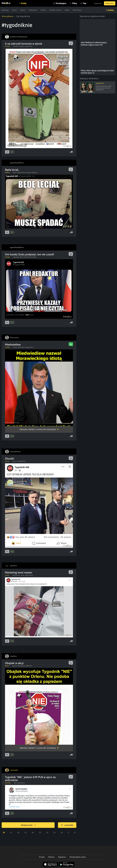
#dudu (35, 257)
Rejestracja (110, 3)
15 (26, 832)
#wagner (28, 172)
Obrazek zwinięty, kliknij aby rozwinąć (38, 429)
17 (11, 832)
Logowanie (98, 3)
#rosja (15, 347)
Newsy (67, 10)
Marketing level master (19, 572)
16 (18, 832)
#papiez (15, 666)
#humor (15, 461)
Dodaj (24, 3)
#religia (22, 46)
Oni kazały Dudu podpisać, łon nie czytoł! (30, 254)
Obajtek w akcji (14, 663)
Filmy (75, 3)
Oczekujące (61, 3)
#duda (22, 257)
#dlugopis (16, 257)
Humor (14, 10)
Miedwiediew (13, 345)
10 (62, 832)
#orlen (23, 575)
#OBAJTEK (29, 666)
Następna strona (28, 825)
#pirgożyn (34, 172)
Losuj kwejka (67, 825)
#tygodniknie (28, 46)
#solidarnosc (16, 575)
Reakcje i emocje (55, 10)
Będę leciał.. (12, 170)
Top (85, 3)
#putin (15, 172)
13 (40, 832)
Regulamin (62, 857)
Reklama (51, 857)
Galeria (23, 10)
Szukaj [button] (111, 10)
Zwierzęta (5, 10)
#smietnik (16, 46)
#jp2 (15, 783)
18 (4, 832)
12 (47, 832)
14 (33, 832)
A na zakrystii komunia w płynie (24, 44)
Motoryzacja (77, 10)
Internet (7, 172)
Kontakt (42, 857)
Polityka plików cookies (78, 857)
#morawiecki (21, 347)
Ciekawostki (33, 10)
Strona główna (7, 16)
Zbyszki (10, 459)
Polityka (43, 10)
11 (54, 832)
